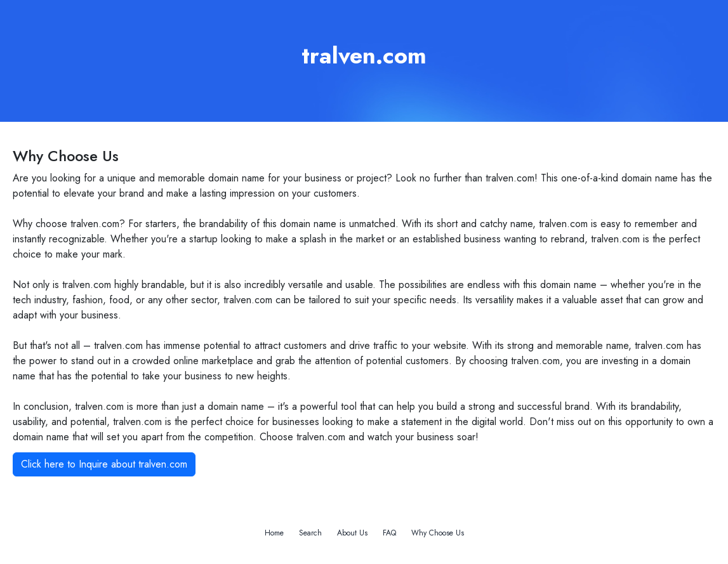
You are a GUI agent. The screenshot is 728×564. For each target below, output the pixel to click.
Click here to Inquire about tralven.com (104, 464)
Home (274, 533)
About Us (352, 533)
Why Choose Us (438, 533)
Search (310, 533)
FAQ (389, 533)
